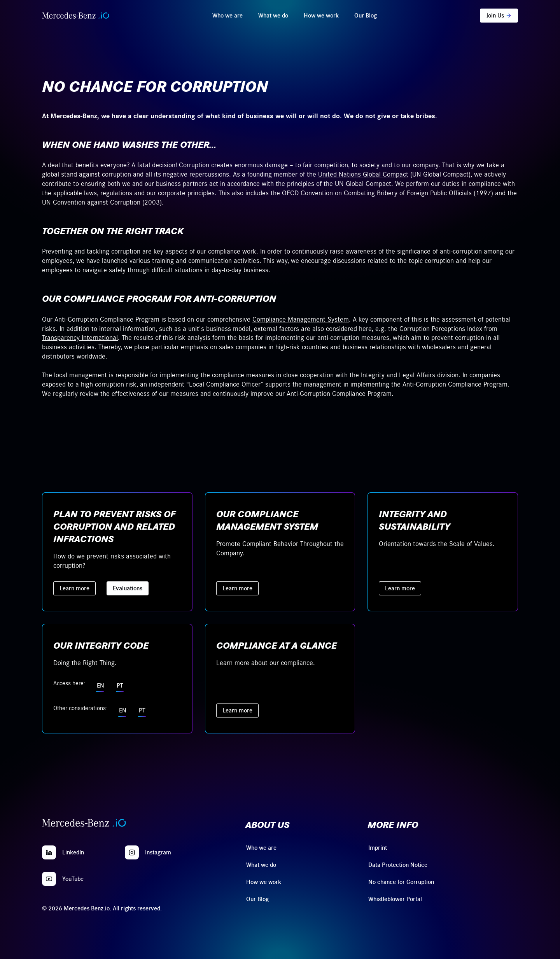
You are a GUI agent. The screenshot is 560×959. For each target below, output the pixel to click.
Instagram (158, 852)
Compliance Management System (301, 320)
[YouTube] (49, 879)
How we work (321, 16)
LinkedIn (73, 852)
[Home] (76, 16)
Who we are (227, 16)
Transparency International (80, 338)
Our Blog (366, 16)
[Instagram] (132, 852)
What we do (273, 16)
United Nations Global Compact (363, 175)
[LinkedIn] (49, 852)
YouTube (73, 879)
